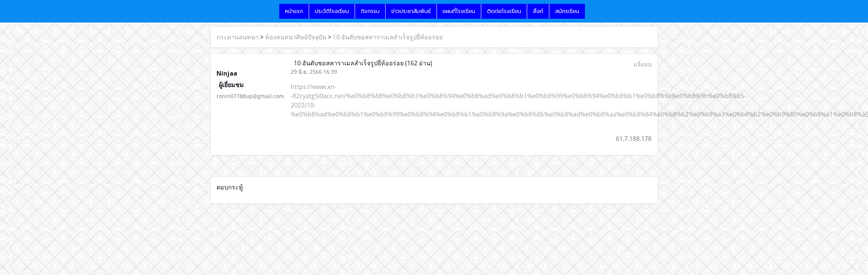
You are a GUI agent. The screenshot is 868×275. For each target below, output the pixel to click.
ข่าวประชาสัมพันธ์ (411, 11)
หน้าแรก (294, 11)
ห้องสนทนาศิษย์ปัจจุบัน (296, 37)
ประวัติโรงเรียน (332, 11)
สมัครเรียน (567, 11)
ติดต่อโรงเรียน (504, 11)
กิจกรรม (370, 11)
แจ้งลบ (642, 64)
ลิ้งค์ (538, 11)
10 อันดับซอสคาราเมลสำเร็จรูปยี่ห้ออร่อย (388, 37)
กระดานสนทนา (238, 37)
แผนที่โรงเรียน (459, 11)
